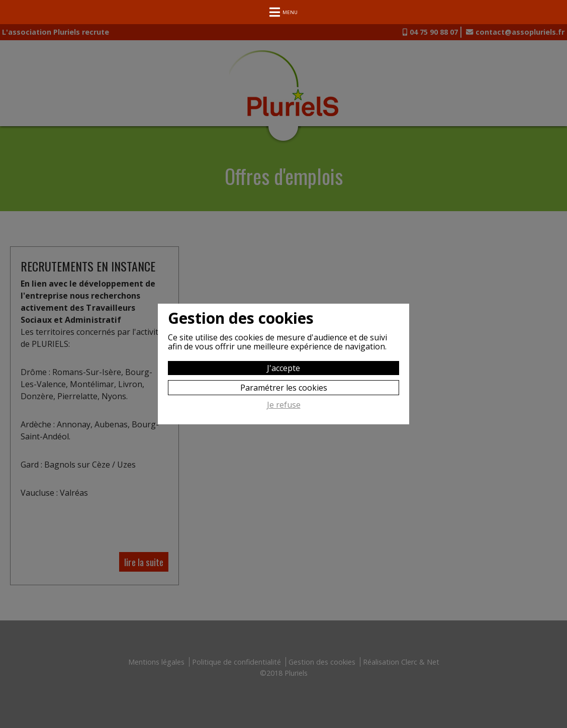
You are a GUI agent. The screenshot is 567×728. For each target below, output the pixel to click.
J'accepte (283, 368)
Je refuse (284, 405)
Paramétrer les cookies (284, 388)
